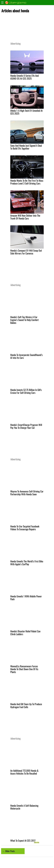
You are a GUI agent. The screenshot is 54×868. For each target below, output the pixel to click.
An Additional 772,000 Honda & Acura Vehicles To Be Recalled (24, 772)
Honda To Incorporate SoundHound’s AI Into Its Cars (26, 356)
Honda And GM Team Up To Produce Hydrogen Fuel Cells (26, 705)
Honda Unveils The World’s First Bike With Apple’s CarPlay (27, 563)
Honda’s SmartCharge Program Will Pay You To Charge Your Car (26, 426)
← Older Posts (9, 851)
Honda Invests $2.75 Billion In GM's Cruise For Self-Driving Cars (26, 391)
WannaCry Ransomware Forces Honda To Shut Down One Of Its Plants (24, 669)
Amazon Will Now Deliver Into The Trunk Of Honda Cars (25, 217)
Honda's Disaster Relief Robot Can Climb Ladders (25, 633)
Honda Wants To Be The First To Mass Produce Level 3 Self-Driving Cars (27, 182)
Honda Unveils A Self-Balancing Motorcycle (24, 807)
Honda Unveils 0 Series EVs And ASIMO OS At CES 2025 (24, 77)
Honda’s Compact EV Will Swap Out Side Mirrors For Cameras (26, 252)
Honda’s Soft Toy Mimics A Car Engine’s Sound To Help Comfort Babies (24, 320)
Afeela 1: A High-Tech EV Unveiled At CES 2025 (26, 112)
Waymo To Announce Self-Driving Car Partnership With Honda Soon (27, 493)
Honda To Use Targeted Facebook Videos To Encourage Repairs (25, 528)
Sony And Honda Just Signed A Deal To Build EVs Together (26, 147)
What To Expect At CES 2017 (23, 841)
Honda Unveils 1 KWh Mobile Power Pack (26, 598)
